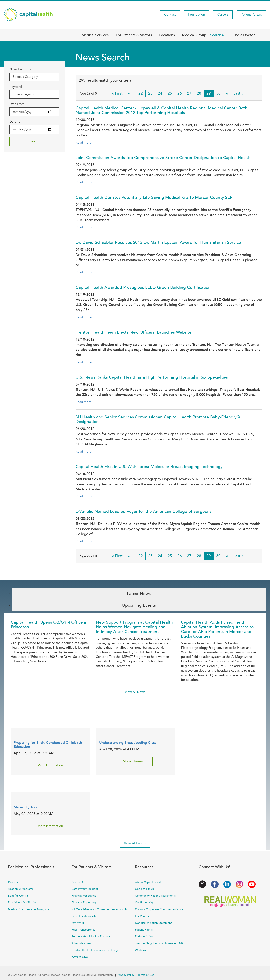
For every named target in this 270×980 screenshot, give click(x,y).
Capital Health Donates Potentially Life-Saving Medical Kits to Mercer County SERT (155, 197)
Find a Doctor (244, 35)
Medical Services (95, 35)
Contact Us (78, 882)
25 (171, 93)
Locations (167, 35)
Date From (17, 104)
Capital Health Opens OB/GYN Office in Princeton (49, 625)
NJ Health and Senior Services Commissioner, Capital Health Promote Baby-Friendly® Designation (158, 419)
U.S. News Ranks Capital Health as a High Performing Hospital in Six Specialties (152, 377)
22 (142, 93)
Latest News (139, 594)
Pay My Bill (78, 923)
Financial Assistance (84, 896)
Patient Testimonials (84, 916)
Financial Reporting (84, 903)
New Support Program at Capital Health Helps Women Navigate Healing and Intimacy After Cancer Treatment (134, 627)
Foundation (197, 15)
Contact (170, 15)
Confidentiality (144, 903)
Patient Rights (144, 930)
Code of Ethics (144, 889)
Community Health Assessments (155, 896)
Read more (84, 143)
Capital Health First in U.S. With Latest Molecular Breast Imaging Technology (149, 467)
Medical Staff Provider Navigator (29, 909)
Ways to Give (80, 957)
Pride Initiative (144, 937)
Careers (223, 15)
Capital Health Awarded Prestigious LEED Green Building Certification (143, 287)
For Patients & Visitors (134, 35)
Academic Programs (21, 889)
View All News (135, 692)
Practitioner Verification (23, 903)
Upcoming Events (139, 605)
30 (220, 93)
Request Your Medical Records (91, 937)
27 (191, 93)
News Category (20, 69)
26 (181, 93)
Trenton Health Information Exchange (95, 950)
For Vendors (143, 916)
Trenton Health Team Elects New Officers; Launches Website (134, 332)
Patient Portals (251, 15)
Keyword (16, 87)
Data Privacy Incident (85, 889)
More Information (50, 765)
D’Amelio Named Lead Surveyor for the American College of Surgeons (143, 512)
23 (152, 93)
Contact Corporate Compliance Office (159, 909)
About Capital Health (148, 882)
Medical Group (194, 35)
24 (161, 93)
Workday (141, 950)
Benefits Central (18, 896)
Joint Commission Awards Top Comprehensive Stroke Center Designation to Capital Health (163, 158)
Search (216, 35)
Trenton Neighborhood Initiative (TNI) (159, 943)
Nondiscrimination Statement (153, 923)
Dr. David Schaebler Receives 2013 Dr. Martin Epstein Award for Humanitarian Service (158, 242)
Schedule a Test (81, 943)
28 (200, 93)
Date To (15, 122)
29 (210, 94)
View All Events (135, 843)
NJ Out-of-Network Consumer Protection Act (100, 909)
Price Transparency (83, 930)
